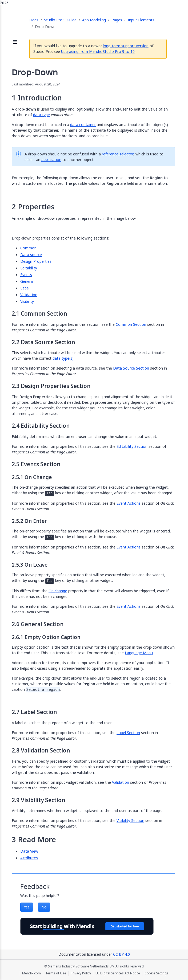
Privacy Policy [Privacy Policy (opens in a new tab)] (81, 973)
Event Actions (129, 503)
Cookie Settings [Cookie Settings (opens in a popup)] (157, 973)
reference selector (118, 154)
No (44, 907)
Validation (29, 295)
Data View (29, 851)
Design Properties (36, 261)
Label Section (128, 733)
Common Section (131, 324)
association (51, 160)
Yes (27, 907)
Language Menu (139, 653)
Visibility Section (130, 820)
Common (28, 248)
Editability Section (132, 446)
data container (83, 125)
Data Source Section (131, 368)
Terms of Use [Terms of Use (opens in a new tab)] (56, 973)
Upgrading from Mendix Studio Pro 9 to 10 (98, 51)
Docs (34, 20)
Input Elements (141, 20)
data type (41, 115)
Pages (117, 20)
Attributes (29, 858)
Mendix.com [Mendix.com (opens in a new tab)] (31, 973)
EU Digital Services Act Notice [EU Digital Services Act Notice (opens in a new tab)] (118, 973)
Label (25, 288)
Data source (31, 255)
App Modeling (94, 20)
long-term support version (126, 46)
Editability (29, 268)
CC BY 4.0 (121, 954)
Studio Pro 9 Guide (60, 20)
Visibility (27, 301)
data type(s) (63, 358)
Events (26, 275)
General (27, 281)
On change (58, 591)
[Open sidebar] (15, 42)
